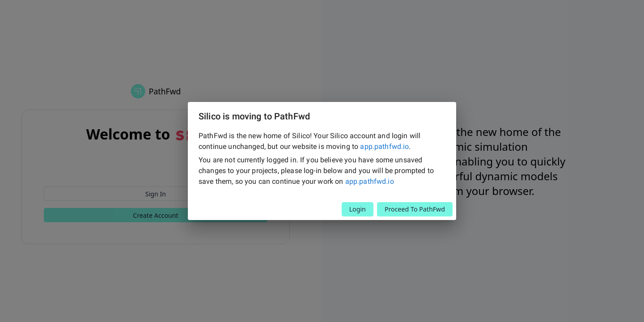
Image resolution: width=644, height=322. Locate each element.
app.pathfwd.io (384, 146)
